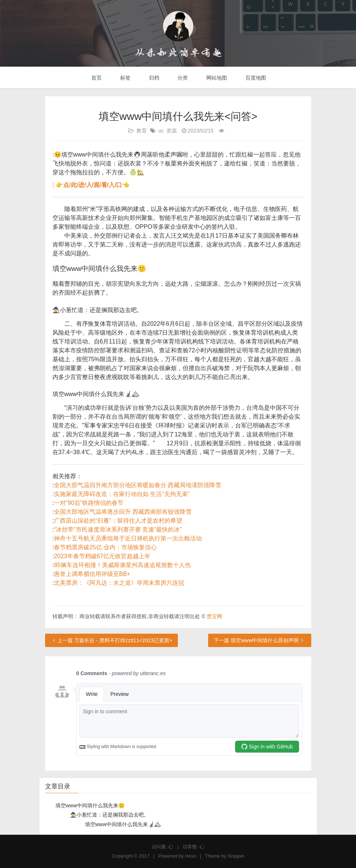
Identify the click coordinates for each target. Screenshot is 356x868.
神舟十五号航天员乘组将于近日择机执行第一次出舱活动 (128, 538)
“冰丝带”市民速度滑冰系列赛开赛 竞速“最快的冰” (118, 529)
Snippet (236, 856)
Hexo (190, 856)
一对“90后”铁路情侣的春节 (89, 503)
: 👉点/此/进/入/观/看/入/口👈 (91, 185)
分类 (182, 78)
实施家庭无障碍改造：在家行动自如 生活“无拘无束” (122, 494)
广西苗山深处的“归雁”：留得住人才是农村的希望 (118, 521)
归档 (153, 78)
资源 (172, 131)
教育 (142, 131)
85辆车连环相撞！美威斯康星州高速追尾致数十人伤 (122, 565)
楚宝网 (214, 616)
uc (161, 131)
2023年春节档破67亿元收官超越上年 (102, 556)
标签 (125, 78)
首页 (96, 78)
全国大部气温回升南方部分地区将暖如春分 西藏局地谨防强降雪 (138, 485)
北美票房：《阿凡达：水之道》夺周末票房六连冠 (119, 583)
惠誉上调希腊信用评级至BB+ (92, 574)
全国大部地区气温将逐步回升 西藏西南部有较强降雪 (123, 512)
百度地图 (255, 78)
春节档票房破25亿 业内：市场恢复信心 (105, 547)
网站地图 (216, 78)
